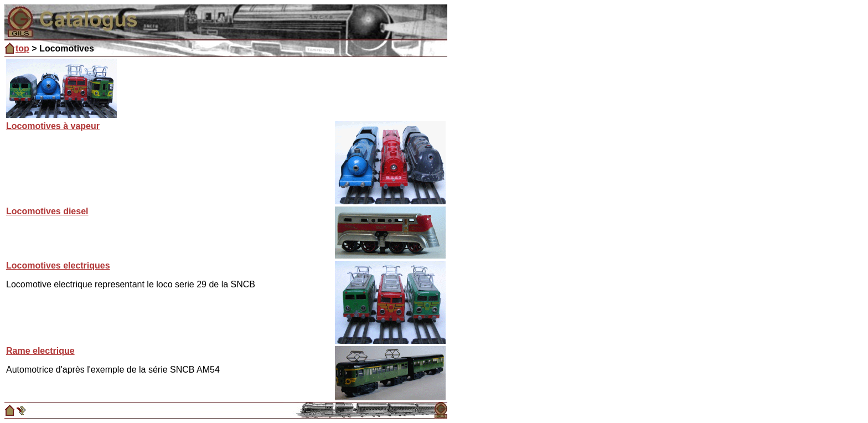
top (22, 48)
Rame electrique (40, 351)
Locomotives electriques (58, 265)
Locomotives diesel (47, 211)
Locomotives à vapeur (53, 126)
